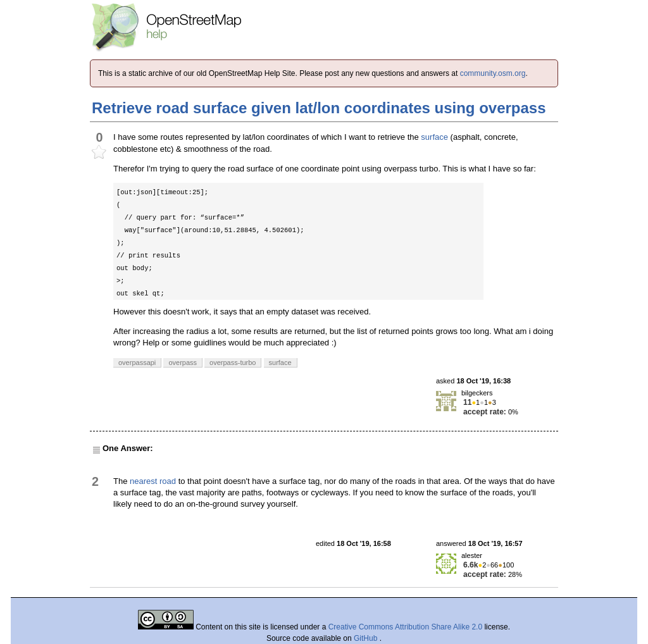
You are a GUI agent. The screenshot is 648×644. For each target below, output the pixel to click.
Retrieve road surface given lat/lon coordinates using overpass (319, 108)
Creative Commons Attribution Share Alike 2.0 (405, 627)
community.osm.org (493, 73)
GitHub (367, 638)
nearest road (153, 481)
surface (434, 137)
